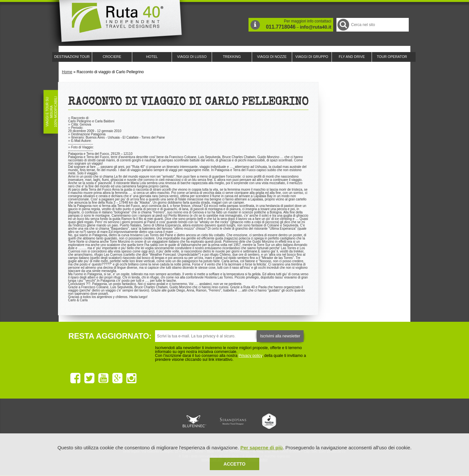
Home (67, 72)
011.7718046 (281, 27)
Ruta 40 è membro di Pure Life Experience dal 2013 (233, 421)
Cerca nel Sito (343, 25)
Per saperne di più (262, 448)
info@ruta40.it (316, 27)
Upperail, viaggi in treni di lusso (270, 421)
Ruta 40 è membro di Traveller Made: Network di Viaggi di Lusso (160, 421)
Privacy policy (250, 356)
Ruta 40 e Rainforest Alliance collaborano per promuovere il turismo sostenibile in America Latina (197, 421)
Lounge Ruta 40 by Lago (306, 421)
